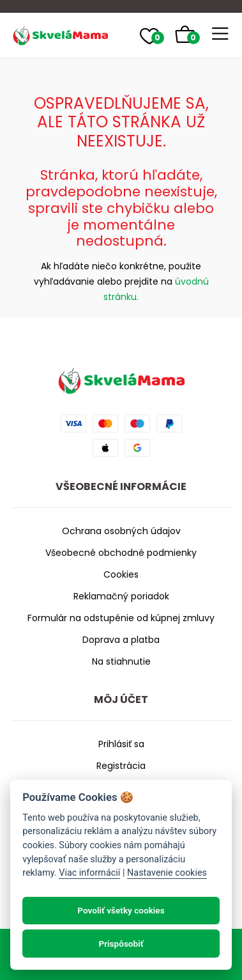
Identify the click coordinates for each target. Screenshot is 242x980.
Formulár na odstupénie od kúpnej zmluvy (121, 618)
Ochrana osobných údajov (121, 531)
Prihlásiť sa (121, 744)
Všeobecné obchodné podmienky (121, 553)
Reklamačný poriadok (121, 596)
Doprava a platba (121, 640)
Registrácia (121, 766)
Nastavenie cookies (167, 873)
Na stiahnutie (121, 661)
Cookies (121, 574)
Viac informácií (89, 873)
